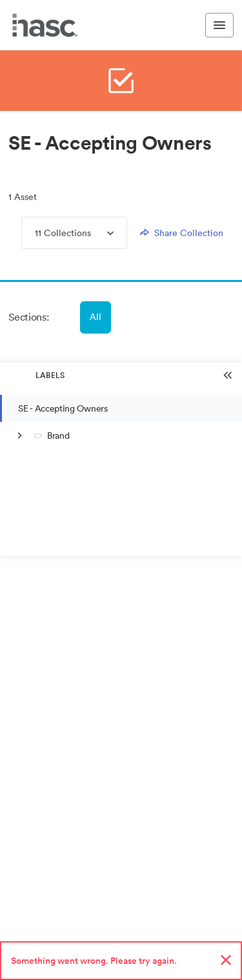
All (96, 317)
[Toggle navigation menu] (219, 25)
